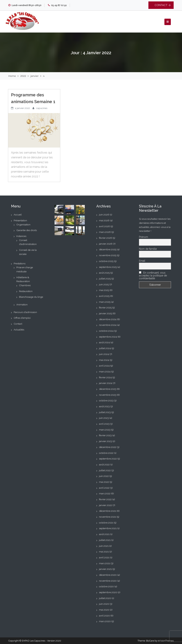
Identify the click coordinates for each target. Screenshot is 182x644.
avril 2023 (104, 424)
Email (142, 261)
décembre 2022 (108, 447)
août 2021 (104, 534)
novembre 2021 (108, 517)
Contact (18, 324)
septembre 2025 (108, 267)
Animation (22, 304)
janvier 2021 (105, 569)
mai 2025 (104, 290)
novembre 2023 (108, 395)
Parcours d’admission (25, 312)
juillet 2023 (105, 412)
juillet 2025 (105, 279)
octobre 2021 (106, 523)
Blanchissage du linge (31, 297)
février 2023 (105, 435)
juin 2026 (104, 215)
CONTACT (161, 5)
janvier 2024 (106, 383)
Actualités (19, 330)
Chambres (25, 285)
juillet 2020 (105, 598)
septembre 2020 (108, 592)
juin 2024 (104, 354)
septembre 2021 (108, 528)
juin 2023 (104, 418)
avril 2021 (104, 557)
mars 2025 (105, 302)
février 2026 (105, 238)
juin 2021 (104, 546)
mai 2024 (104, 360)
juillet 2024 (105, 348)
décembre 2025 (108, 249)
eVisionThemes (166, 641)
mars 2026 (105, 232)
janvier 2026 (106, 244)
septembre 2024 (108, 337)
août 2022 (104, 464)
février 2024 (105, 377)
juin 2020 (104, 604)
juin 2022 (104, 476)
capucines (42, 108)
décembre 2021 (108, 511)
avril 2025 (104, 296)
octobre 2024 (106, 331)
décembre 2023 (108, 389)
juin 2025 (104, 284)
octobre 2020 (106, 586)
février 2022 (105, 499)
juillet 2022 (105, 470)
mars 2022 (105, 493)
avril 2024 (104, 366)
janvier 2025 (105, 313)
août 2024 (104, 342)
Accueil (18, 215)
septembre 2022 (108, 459)
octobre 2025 (106, 261)
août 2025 (104, 273)
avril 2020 (104, 616)
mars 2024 (105, 372)
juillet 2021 (105, 540)
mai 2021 (104, 552)
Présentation (20, 220)
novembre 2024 (108, 325)
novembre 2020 (108, 581)
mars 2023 (105, 430)
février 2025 (105, 308)
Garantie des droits (27, 230)
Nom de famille (148, 249)
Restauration (26, 291)
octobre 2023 (106, 400)
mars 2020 (105, 621)
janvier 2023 (105, 441)
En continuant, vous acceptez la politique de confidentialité (153, 276)
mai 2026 (104, 220)
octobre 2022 (106, 453)
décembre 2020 (108, 575)
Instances (21, 236)
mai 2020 (104, 610)
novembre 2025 (108, 255)
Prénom (144, 237)
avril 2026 (104, 226)
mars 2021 (105, 563)
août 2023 (104, 406)
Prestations (20, 263)
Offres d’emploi (22, 318)
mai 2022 (104, 482)
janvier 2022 (105, 505)
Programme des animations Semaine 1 (33, 98)
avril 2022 (104, 488)
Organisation (23, 225)
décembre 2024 (108, 319)
